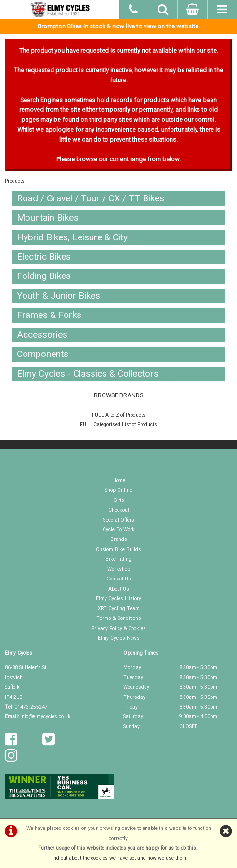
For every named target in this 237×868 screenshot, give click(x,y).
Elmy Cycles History (118, 598)
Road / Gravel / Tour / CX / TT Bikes (91, 198)
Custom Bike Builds (118, 549)
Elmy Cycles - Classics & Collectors (88, 374)
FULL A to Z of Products (119, 415)
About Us (119, 589)
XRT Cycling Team (119, 609)
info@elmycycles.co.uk (46, 717)
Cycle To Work (119, 530)
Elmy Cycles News (119, 638)
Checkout (119, 510)
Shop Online (118, 490)
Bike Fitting (118, 559)
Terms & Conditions (119, 618)
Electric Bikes (44, 256)
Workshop (119, 569)
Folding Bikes (44, 276)
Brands (119, 539)
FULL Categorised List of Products (118, 425)
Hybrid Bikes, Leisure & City (72, 237)
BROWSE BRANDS (118, 395)
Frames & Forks (49, 315)
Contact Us (119, 579)
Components (43, 354)
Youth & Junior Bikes (59, 296)
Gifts (119, 500)
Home (119, 480)
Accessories (42, 335)
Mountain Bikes (48, 217)
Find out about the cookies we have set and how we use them (118, 858)
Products (15, 181)
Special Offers (119, 520)
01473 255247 (31, 707)
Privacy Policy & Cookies (119, 628)
